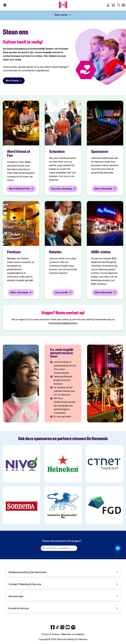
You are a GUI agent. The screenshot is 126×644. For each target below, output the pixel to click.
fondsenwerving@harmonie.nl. (63, 323)
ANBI (114, 259)
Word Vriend (14, 81)
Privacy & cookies (51, 634)
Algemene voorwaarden (73, 634)
